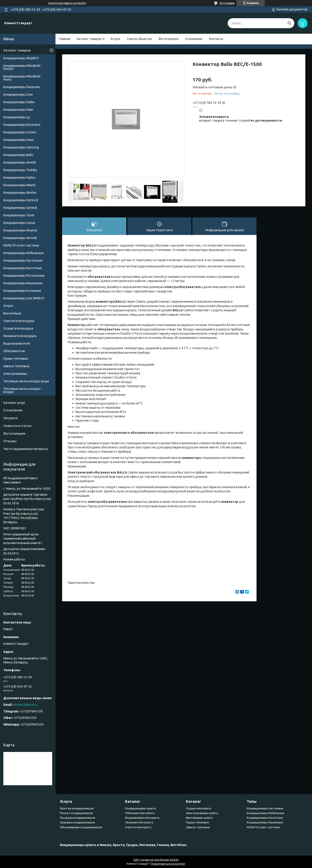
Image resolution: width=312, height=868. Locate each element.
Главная (64, 39)
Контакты (216, 39)
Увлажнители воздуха (20, 336)
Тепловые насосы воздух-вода (26, 381)
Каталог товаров (89, 39)
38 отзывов (227, 3)
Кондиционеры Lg (16, 117)
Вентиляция (12, 313)
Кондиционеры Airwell (20, 162)
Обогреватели (14, 351)
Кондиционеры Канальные (23, 283)
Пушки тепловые (16, 359)
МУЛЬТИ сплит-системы (21, 245)
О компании (194, 39)
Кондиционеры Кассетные (23, 268)
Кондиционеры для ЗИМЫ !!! (24, 298)
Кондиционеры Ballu (18, 155)
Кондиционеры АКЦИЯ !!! (21, 58)
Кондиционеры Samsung (21, 147)
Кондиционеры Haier (18, 110)
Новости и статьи (17, 426)
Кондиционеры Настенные (23, 260)
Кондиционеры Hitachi (19, 185)
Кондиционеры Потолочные (24, 276)
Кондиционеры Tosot (19, 215)
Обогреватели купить (140, 813)
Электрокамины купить (202, 813)
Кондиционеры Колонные (22, 291)
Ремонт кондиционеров (76, 813)
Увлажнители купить (139, 822)
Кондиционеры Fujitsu (19, 178)
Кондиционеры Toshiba (20, 170)
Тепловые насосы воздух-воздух (22, 390)
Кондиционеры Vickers (20, 132)
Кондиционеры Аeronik (20, 238)
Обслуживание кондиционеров (81, 827)
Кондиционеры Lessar (19, 223)
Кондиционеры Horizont (21, 200)
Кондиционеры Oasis (19, 140)
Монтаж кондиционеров (77, 808)
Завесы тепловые (16, 366)
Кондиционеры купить (141, 808)
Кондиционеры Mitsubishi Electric (22, 67)
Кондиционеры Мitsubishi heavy (22, 78)
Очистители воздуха (19, 321)
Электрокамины (15, 374)
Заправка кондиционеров (77, 822)
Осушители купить (199, 808)
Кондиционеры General (20, 208)
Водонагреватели (17, 343)
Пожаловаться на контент (168, 864)
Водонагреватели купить (142, 818)
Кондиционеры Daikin (19, 102)
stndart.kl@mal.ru (25, 705)
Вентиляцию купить (199, 818)
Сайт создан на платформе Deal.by (156, 860)
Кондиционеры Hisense (20, 230)
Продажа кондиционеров (78, 818)
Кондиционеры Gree (18, 95)
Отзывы (10, 441)
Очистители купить (138, 827)
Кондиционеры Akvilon (20, 193)
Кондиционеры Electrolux (22, 125)
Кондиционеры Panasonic (22, 87)
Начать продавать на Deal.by (67, 3)
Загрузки (10, 418)
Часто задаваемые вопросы (26, 449)
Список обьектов (139, 39)
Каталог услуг (14, 403)
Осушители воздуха (18, 328)
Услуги (115, 39)
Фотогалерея (168, 39)
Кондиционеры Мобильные (24, 253)
